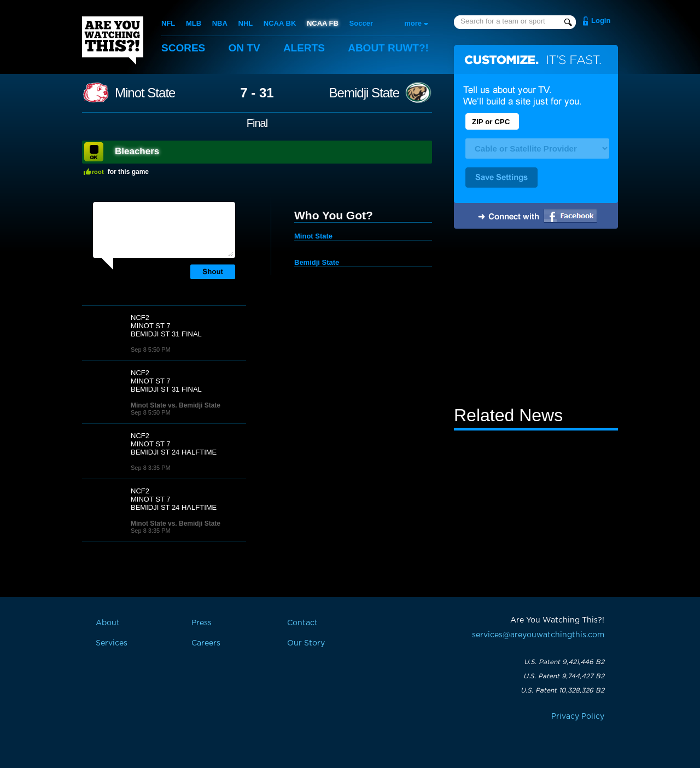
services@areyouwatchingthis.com (538, 635)
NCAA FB (323, 23)
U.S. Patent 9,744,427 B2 (564, 676)
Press (202, 623)
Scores (183, 48)
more (413, 23)
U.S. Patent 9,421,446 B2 (564, 662)
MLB (194, 23)
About (388, 48)
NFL (168, 23)
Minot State (145, 93)
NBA (220, 23)
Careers (206, 643)
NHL (246, 23)
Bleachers (137, 151)
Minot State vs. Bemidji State (176, 405)
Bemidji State (364, 93)
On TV (244, 48)
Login (601, 21)
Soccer (361, 23)
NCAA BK (280, 23)
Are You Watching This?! (113, 40)
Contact (302, 623)
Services (112, 643)
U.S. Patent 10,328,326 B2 (562, 690)
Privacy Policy (578, 717)
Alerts (304, 48)
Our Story (306, 643)
